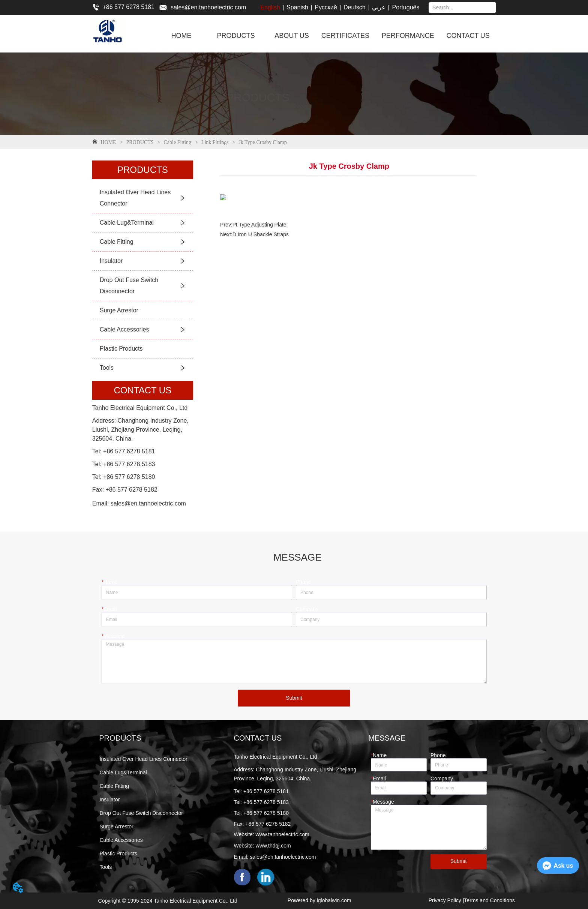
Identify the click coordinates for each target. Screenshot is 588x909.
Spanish (297, 7)
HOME (108, 142)
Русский (326, 7)
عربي (379, 7)
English (270, 7)
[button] (236, 36)
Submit (294, 698)
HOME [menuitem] (181, 36)
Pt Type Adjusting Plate (259, 225)
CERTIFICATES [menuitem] (345, 36)
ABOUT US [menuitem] (292, 36)
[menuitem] (236, 36)
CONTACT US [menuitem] (468, 36)
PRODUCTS (140, 142)
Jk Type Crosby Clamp (262, 142)
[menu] (328, 36)
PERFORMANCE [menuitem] (408, 36)
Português (406, 7)
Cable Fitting (178, 142)
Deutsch (355, 7)
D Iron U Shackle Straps (261, 234)
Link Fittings (215, 142)
